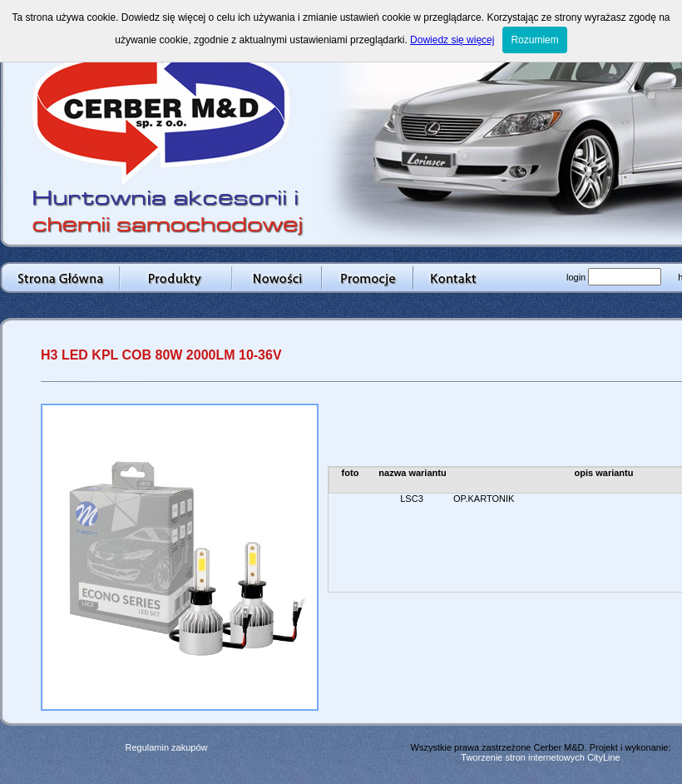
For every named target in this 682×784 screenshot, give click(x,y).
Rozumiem (534, 40)
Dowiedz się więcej (452, 40)
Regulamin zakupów (166, 747)
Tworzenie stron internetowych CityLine (540, 757)
